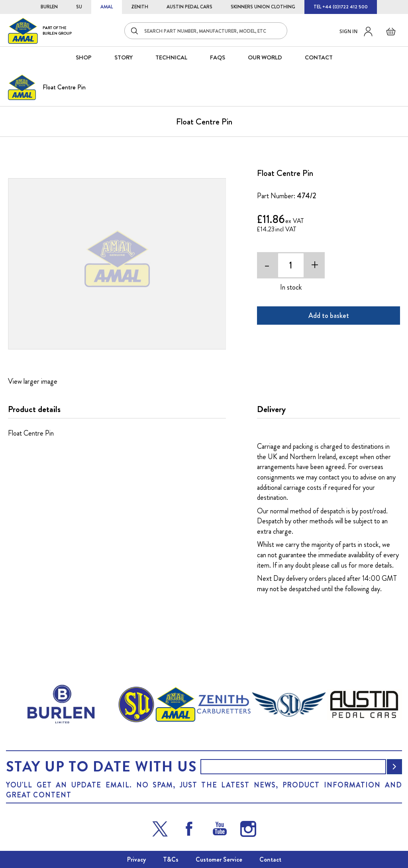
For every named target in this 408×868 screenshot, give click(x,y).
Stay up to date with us (101, 767)
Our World (265, 57)
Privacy (136, 859)
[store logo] (40, 31)
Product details (34, 409)
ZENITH (140, 7)
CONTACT (319, 57)
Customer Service (219, 859)
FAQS (218, 57)
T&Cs (171, 859)
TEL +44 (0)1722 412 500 (341, 7)
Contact (270, 859)
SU (79, 7)
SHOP (84, 57)
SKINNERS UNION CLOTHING (263, 7)
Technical (171, 57)
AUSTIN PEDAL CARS (189, 7)
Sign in (348, 31)
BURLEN (49, 7)
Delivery (271, 409)
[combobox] (206, 31)
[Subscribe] (394, 767)
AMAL (107, 7)
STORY (124, 57)
